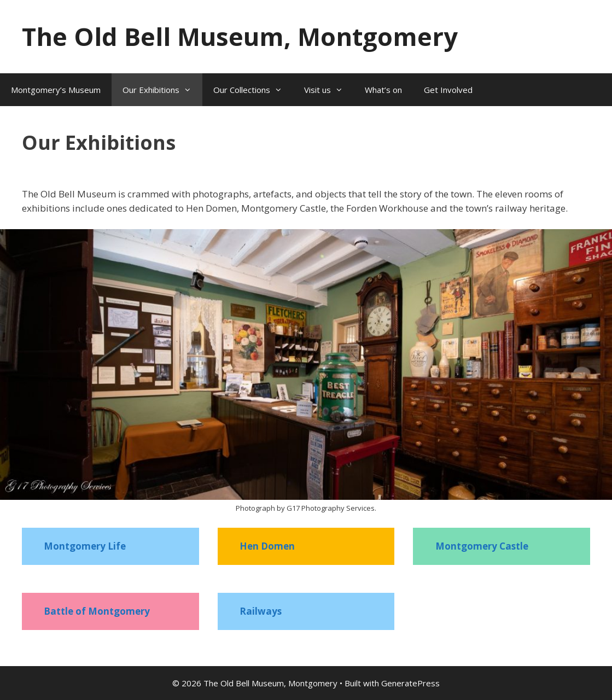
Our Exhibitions (162, 90)
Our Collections (253, 90)
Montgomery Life (85, 546)
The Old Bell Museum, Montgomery (240, 36)
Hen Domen (267, 546)
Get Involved (448, 90)
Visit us (329, 90)
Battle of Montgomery (97, 611)
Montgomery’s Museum (56, 90)
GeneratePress (410, 683)
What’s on (383, 90)
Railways (261, 611)
